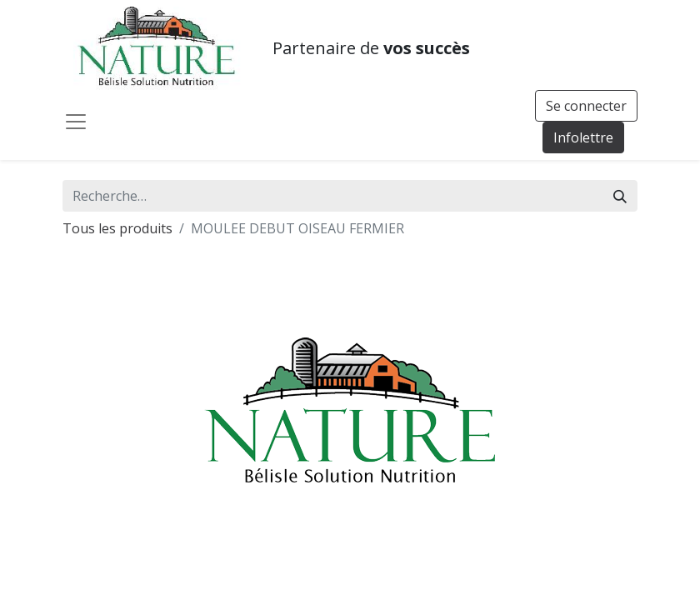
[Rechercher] (620, 196)
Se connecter (586, 106)
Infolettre (583, 137)
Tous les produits (117, 228)
